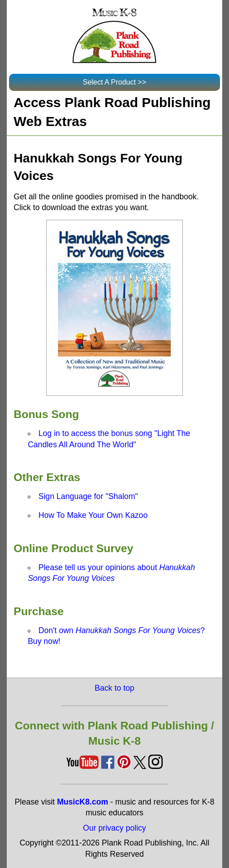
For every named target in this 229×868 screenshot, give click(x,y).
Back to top (114, 688)
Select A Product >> (115, 82)
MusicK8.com (82, 802)
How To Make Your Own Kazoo (93, 515)
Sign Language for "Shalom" (88, 496)
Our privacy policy (114, 828)
